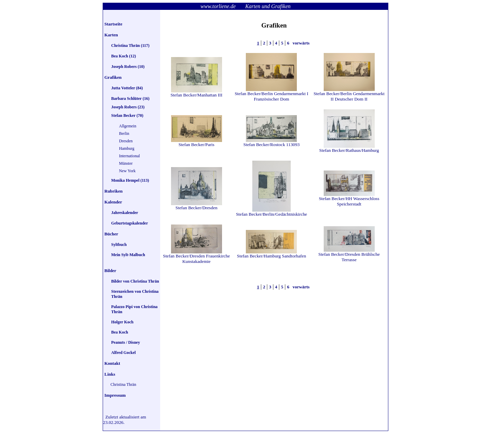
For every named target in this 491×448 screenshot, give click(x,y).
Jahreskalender (125, 213)
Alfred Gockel (123, 353)
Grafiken (113, 77)
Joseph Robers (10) (128, 67)
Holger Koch (122, 322)
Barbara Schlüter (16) (130, 98)
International (129, 156)
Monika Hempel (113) (130, 180)
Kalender (113, 202)
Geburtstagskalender (130, 223)
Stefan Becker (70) (127, 115)
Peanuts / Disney (126, 342)
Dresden (126, 141)
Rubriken (113, 191)
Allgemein (128, 126)
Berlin (124, 133)
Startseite (113, 24)
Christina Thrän (123, 384)
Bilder (110, 271)
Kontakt (112, 363)
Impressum (115, 395)
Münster (126, 163)
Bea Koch (120, 332)
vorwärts (300, 43)
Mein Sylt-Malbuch (128, 255)
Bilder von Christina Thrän (135, 281)
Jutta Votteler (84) (127, 88)
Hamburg (127, 148)
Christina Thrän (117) (130, 46)
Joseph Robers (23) (128, 107)
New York (127, 171)
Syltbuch (119, 245)
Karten (111, 35)
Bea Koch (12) (124, 56)
